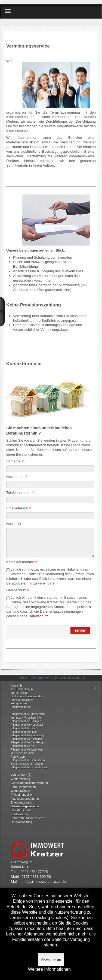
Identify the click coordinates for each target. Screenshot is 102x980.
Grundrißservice (21, 810)
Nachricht (14, 524)
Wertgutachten (19, 703)
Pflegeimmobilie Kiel (23, 746)
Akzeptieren (51, 960)
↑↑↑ (94, 687)
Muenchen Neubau (22, 753)
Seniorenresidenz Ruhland (27, 764)
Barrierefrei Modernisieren (28, 818)
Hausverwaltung (21, 822)
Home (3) (16, 686)
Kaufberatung (20, 814)
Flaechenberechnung (25, 799)
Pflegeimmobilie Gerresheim (28, 760)
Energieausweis (21, 802)
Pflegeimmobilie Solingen (26, 721)
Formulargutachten (22, 700)
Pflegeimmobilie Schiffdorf (26, 739)
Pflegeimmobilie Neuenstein (27, 725)
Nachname (17, 477)
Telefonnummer (21, 493)
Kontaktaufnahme (23, 562)
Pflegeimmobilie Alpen (24, 732)
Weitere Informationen (49, 969)
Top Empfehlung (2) (22, 689)
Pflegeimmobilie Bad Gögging (29, 743)
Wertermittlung (19, 693)
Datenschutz (18, 590)
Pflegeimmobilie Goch (24, 728)
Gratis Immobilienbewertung (28, 696)
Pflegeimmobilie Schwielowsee (29, 767)
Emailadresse (19, 508)
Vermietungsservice (25, 806)
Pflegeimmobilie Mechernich (28, 714)
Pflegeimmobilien (21, 707)
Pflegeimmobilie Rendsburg (27, 735)
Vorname (16, 461)
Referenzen (18, 757)
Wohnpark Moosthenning (26, 718)
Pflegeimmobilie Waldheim (27, 750)
